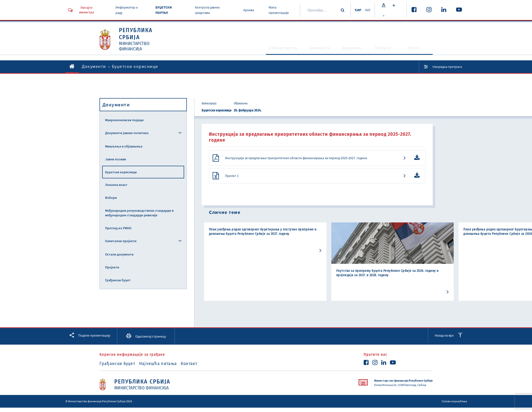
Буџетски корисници (121, 172)
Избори (111, 198)
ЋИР (355, 10)
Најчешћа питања (163, 369)
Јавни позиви (116, 159)
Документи (351, 50)
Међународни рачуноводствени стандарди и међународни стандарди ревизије (139, 213)
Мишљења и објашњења (124, 146)
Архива (247, 10)
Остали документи (119, 254)
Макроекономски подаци (124, 120)
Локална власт (116, 185)
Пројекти (112, 267)
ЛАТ (367, 10)
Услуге (417, 50)
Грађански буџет (118, 280)
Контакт (199, 369)
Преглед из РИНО (118, 228)
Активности (313, 50)
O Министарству (268, 50)
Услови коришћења (454, 407)
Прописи (385, 50)
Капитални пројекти (121, 241)
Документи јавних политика (127, 133)
